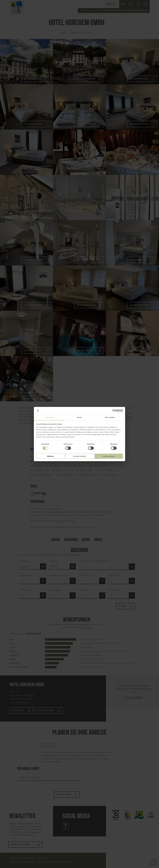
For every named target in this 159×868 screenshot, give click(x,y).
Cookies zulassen (109, 456)
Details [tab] (79, 417)
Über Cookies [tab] (110, 417)
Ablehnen (50, 456)
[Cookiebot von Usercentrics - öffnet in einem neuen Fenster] (114, 411)
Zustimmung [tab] (49, 417)
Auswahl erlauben (79, 456)
